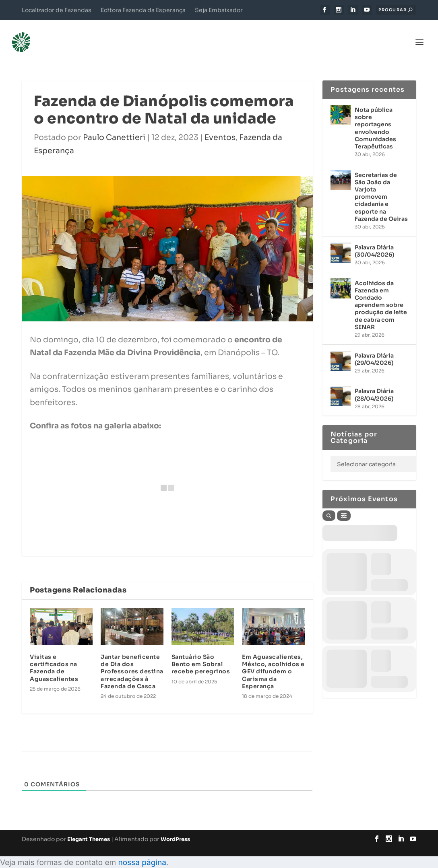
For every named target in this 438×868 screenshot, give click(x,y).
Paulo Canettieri (114, 125)
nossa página (142, 851)
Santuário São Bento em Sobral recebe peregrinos (201, 652)
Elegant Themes (89, 827)
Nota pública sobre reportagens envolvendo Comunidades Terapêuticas (375, 116)
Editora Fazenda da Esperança (143, 10)
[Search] (329, 504)
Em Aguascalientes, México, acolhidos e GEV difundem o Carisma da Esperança (273, 659)
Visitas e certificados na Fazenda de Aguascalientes (54, 656)
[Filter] (344, 504)
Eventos (220, 125)
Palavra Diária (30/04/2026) (374, 239)
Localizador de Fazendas (57, 10)
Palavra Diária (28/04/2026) (374, 383)
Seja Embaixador (219, 10)
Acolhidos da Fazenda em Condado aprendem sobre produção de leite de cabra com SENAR (381, 293)
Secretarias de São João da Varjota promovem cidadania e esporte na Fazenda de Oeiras (381, 185)
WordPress (175, 827)
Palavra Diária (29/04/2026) (374, 347)
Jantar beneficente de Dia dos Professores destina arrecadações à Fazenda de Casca (132, 659)
